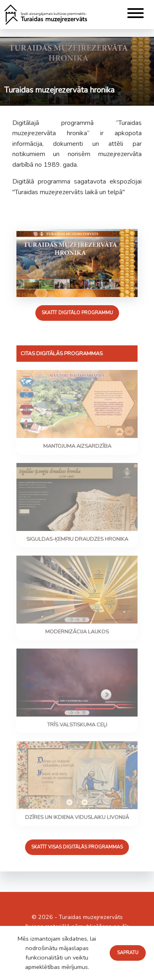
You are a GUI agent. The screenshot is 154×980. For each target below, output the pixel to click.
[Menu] (136, 15)
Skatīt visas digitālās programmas (77, 847)
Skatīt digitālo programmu (77, 313)
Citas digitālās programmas (62, 354)
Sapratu (128, 953)
